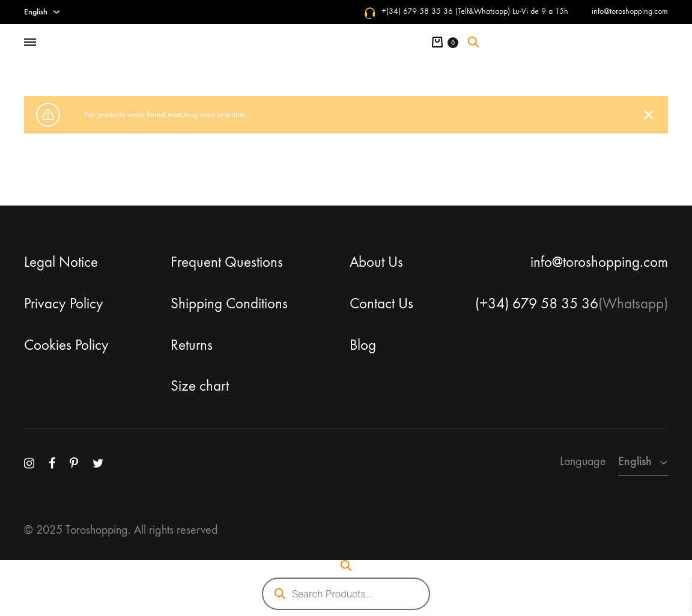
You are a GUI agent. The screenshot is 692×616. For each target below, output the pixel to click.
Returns (192, 345)
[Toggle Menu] (30, 43)
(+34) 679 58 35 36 (537, 303)
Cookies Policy (66, 345)
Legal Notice (61, 262)
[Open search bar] (473, 42)
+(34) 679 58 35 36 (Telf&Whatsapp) (446, 11)
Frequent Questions (227, 262)
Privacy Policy (64, 303)
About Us (376, 262)
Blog (363, 345)
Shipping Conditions (229, 303)
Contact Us (381, 303)
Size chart (200, 386)
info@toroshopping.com (630, 11)
